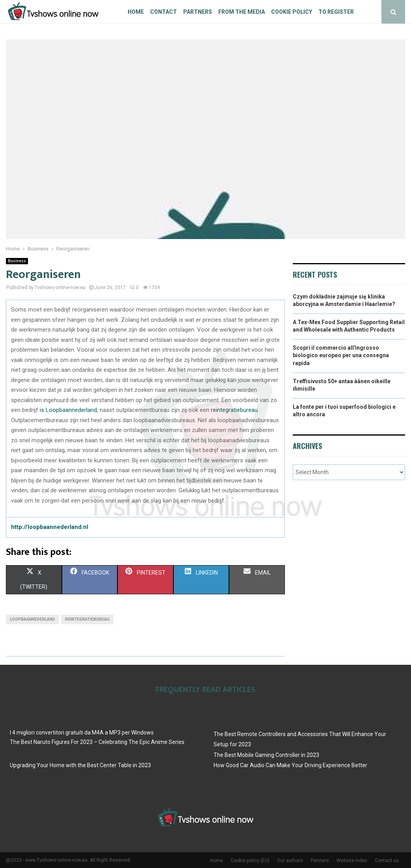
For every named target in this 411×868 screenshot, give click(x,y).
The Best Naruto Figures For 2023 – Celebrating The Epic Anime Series (97, 742)
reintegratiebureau (234, 410)
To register (336, 12)
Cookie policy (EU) (250, 861)
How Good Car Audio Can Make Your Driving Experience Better (290, 765)
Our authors (290, 861)
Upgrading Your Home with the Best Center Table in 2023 (80, 765)
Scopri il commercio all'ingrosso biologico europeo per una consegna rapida (341, 355)
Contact (164, 12)
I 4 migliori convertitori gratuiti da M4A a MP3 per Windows (82, 733)
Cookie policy (292, 12)
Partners (198, 12)
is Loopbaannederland (68, 410)
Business (17, 261)
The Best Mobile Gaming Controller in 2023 (266, 755)
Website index (352, 861)
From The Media (242, 12)
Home (136, 12)
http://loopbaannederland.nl (50, 527)
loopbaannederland (33, 619)
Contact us (387, 861)
